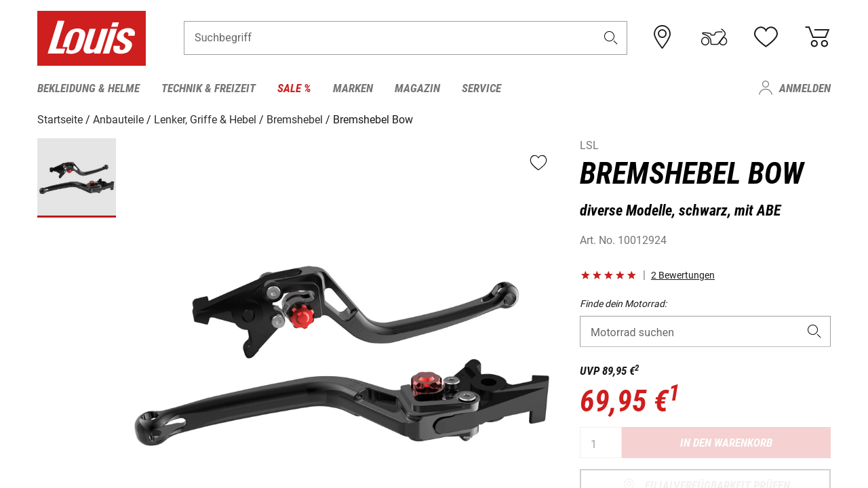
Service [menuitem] (481, 88)
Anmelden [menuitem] (805, 88)
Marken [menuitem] (353, 88)
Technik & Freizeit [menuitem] (209, 88)
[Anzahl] (601, 443)
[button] (611, 38)
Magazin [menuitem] (417, 88)
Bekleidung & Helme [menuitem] (88, 88)
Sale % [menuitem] (294, 88)
